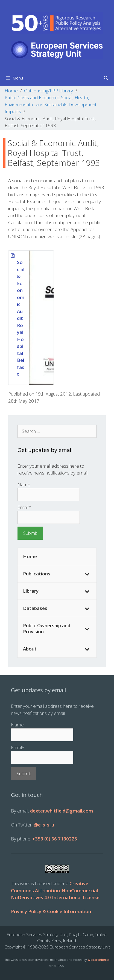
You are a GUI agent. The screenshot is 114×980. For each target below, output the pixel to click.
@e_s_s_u (44, 825)
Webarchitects (98, 960)
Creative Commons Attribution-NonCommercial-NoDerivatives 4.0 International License (55, 890)
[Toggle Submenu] (87, 574)
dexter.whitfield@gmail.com (62, 811)
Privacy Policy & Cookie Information (51, 911)
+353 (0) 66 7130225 (55, 839)
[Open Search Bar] (106, 78)
